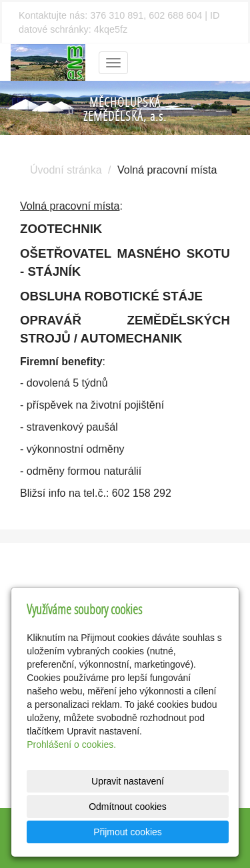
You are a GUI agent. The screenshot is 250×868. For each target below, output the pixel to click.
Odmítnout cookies (128, 807)
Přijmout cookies (128, 832)
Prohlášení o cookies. (71, 744)
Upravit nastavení (128, 781)
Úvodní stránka (66, 170)
